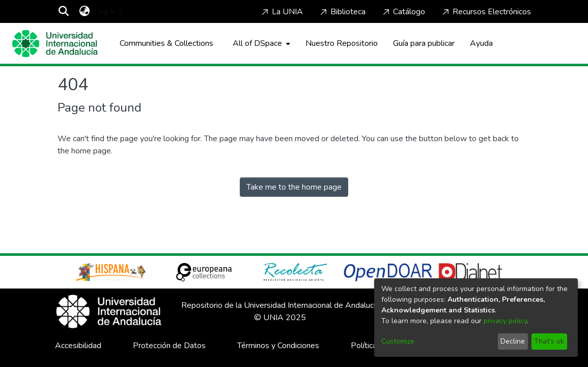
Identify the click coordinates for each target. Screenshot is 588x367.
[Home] (55, 44)
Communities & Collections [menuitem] (166, 43)
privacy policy (505, 321)
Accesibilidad (78, 346)
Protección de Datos (169, 346)
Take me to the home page (294, 187)
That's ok (549, 341)
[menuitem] (85, 12)
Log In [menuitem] (105, 12)
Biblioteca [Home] (342, 12)
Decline (513, 341)
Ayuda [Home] (481, 43)
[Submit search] (64, 12)
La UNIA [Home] (281, 12)
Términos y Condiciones (278, 346)
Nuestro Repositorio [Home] (342, 43)
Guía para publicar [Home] (424, 43)
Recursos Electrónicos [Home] (486, 12)
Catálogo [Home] (403, 12)
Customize (398, 341)
